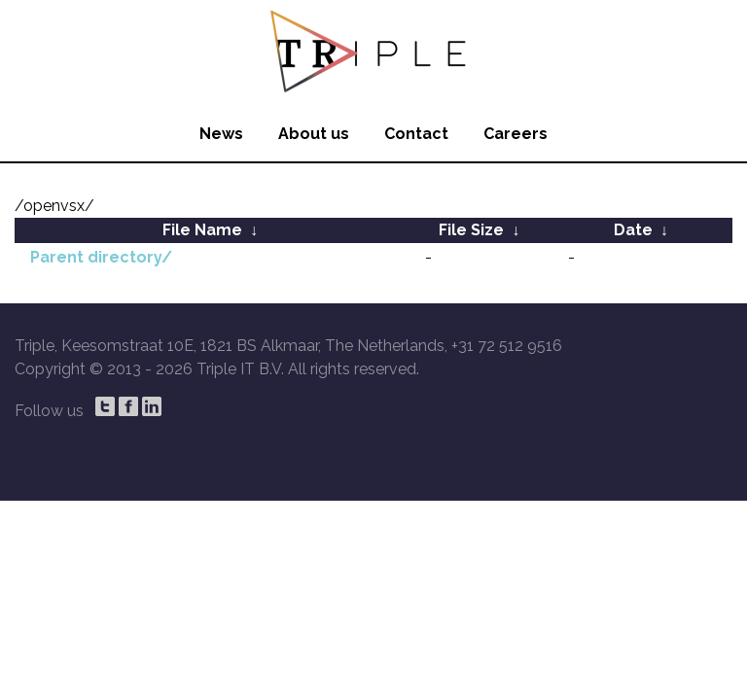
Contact (416, 134)
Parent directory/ (101, 257)
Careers (516, 134)
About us (314, 134)
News (221, 134)
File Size (471, 230)
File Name (202, 230)
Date (633, 230)
